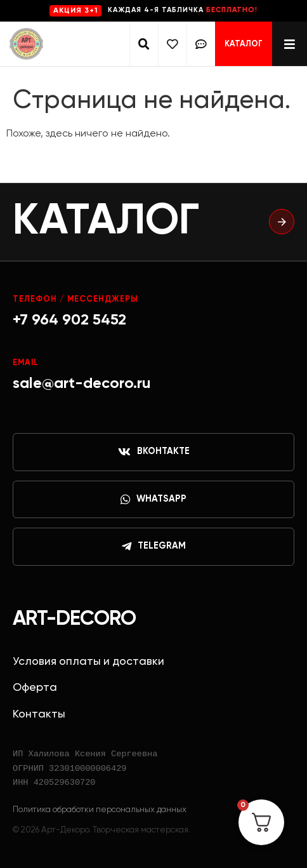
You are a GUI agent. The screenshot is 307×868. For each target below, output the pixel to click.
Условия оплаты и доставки (88, 662)
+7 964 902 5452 (69, 320)
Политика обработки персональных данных (100, 810)
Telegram (154, 547)
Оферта (35, 688)
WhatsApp (153, 500)
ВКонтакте (154, 452)
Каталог (244, 44)
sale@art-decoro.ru (82, 384)
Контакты (39, 714)
